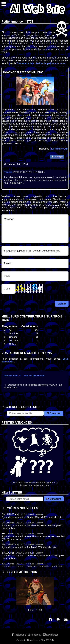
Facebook (19, 635)
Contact (21, 640)
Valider (62, 304)
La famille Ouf (59, 149)
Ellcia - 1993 (35, 594)
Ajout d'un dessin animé (30, 514)
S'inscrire (54, 499)
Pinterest (34, 635)
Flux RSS (47, 640)
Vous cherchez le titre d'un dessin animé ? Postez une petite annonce (35, 456)
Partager (57, 157)
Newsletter (50, 635)
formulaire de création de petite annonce (41, 63)
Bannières (33, 640)
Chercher (54, 413)
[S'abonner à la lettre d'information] (25, 499)
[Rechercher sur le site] (25, 413)
